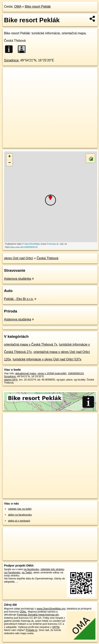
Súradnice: (12, 60)
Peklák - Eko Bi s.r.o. (19, 299)
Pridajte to (32, 630)
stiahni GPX (11, 380)
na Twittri (27, 572)
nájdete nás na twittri (20, 509)
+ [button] (10, 157)
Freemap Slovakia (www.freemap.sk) (38, 615)
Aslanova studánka (18, 279)
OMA (18, 7)
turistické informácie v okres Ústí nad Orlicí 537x (47, 359)
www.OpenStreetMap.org (51, 609)
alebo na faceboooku (20, 515)
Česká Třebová (47, 258)
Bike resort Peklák (38, 7)
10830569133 (76, 373)
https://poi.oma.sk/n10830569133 (21, 247)
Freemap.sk (53, 244)
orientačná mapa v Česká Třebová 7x (31, 344)
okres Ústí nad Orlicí (19, 258)
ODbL (23, 612)
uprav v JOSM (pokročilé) (52, 373)
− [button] (10, 163)
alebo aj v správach (19, 521)
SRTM (56, 627)
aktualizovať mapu (26, 373)
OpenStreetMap (32, 244)
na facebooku (31, 569)
